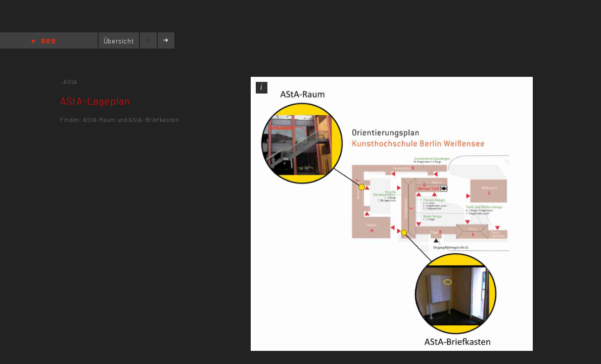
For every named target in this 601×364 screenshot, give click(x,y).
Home (43, 42)
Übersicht (119, 41)
